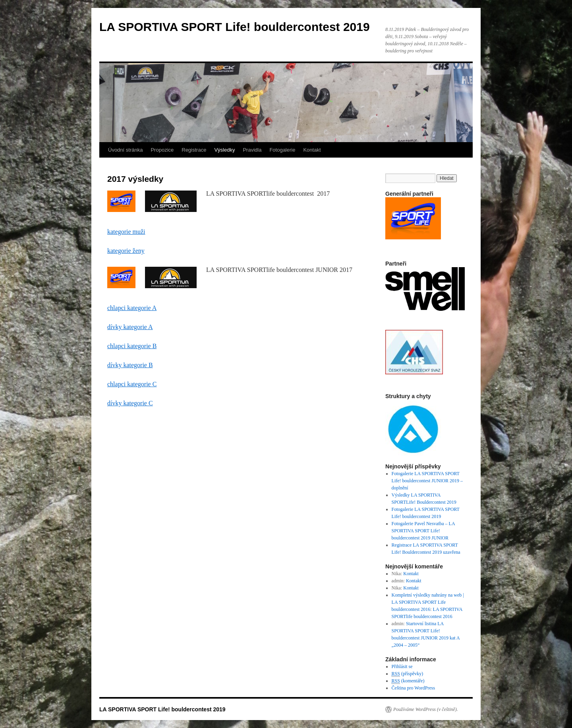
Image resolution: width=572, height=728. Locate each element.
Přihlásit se (402, 666)
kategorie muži (126, 232)
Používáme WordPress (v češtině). (426, 709)
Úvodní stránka (125, 150)
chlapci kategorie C (132, 384)
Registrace (194, 150)
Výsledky (224, 150)
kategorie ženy (126, 251)
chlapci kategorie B (132, 346)
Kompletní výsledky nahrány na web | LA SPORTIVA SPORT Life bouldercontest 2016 (428, 602)
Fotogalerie (282, 150)
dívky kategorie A (130, 327)
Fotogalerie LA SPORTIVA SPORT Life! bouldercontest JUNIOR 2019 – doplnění (427, 481)
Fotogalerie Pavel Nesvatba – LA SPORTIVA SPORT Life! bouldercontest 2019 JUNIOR (423, 531)
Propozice (162, 150)
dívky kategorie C (130, 403)
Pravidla (252, 150)
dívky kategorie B (130, 365)
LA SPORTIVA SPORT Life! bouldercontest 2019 (235, 27)
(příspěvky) (408, 674)
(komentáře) (408, 681)
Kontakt (312, 150)
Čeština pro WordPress (413, 688)
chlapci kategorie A (132, 308)
